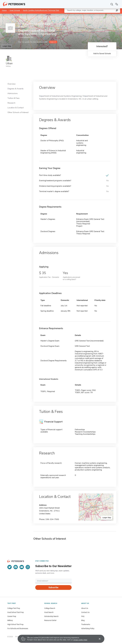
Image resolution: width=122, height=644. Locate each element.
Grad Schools (15, 10)
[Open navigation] (117, 4)
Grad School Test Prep (16, 612)
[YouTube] (22, 567)
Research (11, 103)
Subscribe (53, 587)
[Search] (112, 4)
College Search (50, 608)
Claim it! (53, 42)
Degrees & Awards (15, 89)
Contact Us (85, 612)
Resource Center (50, 620)
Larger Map (7, 46)
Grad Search (49, 612)
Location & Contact (16, 108)
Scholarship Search (51, 616)
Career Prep (12, 616)
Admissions (13, 93)
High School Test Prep (15, 624)
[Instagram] (28, 567)
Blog (83, 620)
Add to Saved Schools (102, 54)
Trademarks (86, 624)
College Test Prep (14, 608)
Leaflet (93, 15)
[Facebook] (16, 567)
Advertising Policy (88, 628)
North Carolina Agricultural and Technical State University (46, 10)
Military (10, 620)
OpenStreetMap (106, 15)
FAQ (83, 616)
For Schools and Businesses (18, 628)
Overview (11, 84)
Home (4, 10)
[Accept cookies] (98, 639)
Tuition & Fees (14, 98)
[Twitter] (10, 567)
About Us (85, 608)
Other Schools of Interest (18, 112)
